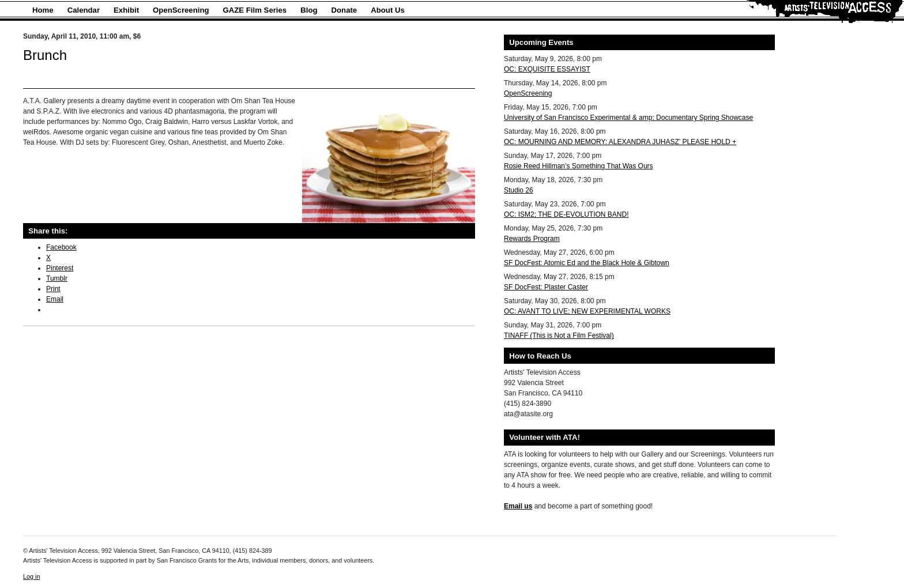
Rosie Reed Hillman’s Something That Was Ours (579, 166)
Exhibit (126, 10)
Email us (518, 506)
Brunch (45, 55)
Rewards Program (532, 239)
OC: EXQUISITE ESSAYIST (547, 69)
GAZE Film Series (255, 10)
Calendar (84, 10)
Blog (309, 10)
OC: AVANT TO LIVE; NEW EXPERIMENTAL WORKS (587, 311)
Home (43, 10)
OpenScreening (181, 10)
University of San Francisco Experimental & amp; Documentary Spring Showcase (628, 118)
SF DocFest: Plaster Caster (546, 287)
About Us (388, 10)
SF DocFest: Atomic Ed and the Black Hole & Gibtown (587, 263)
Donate (344, 10)
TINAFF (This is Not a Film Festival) (559, 336)
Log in (31, 576)
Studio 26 (519, 190)
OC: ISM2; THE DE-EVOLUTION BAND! (566, 214)
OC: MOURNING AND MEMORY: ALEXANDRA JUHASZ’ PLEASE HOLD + (620, 142)
